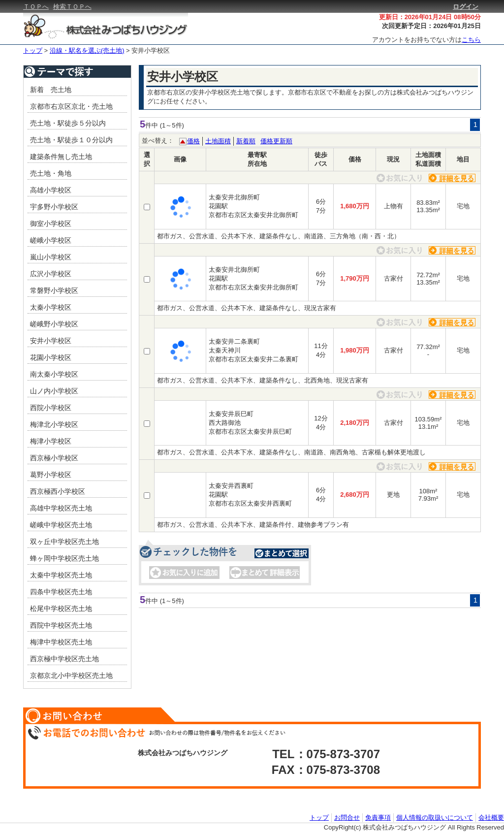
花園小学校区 (51, 357)
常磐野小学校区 (54, 290)
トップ (33, 50)
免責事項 (378, 817)
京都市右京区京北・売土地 (71, 106)
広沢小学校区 (51, 274)
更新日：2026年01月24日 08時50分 (430, 17)
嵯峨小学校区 (51, 240)
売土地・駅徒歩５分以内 (68, 123)
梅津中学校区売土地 (61, 642)
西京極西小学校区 (58, 491)
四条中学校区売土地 (61, 592)
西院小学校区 (51, 408)
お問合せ (347, 817)
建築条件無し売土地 (61, 157)
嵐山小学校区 (51, 257)
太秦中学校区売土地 (61, 575)
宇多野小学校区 (54, 207)
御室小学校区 (51, 224)
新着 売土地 (51, 90)
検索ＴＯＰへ (72, 7)
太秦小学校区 (51, 307)
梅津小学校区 (51, 441)
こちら (471, 40)
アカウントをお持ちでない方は (426, 40)
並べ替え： (158, 141)
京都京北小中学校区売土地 (71, 675)
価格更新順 (276, 141)
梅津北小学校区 (54, 424)
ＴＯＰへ (36, 7)
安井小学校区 (151, 50)
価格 (193, 141)
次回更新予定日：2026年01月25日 (431, 26)
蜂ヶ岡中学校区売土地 (64, 558)
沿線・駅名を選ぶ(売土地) (87, 50)
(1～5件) (172, 125)
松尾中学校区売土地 (61, 608)
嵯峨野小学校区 (54, 324)
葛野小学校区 (51, 475)
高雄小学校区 (51, 190)
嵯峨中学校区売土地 (61, 525)
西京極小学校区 (54, 458)
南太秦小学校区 (54, 374)
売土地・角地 (51, 173)
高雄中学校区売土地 (61, 508)
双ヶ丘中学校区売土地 (64, 542)
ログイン (466, 7)
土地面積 (218, 141)
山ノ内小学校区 (54, 391)
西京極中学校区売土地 (64, 659)
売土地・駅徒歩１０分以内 (71, 140)
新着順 (246, 141)
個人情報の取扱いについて (435, 817)
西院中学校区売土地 (61, 625)
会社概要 (491, 817)
